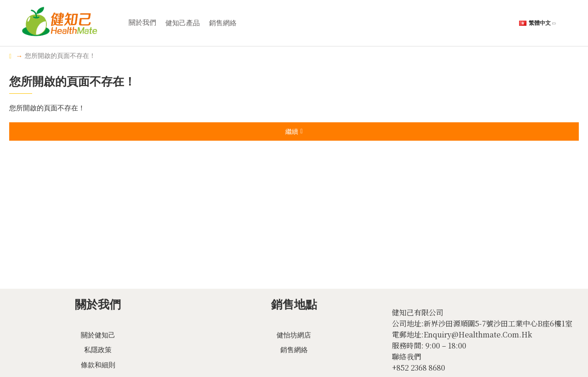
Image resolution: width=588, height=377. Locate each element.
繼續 (292, 131)
